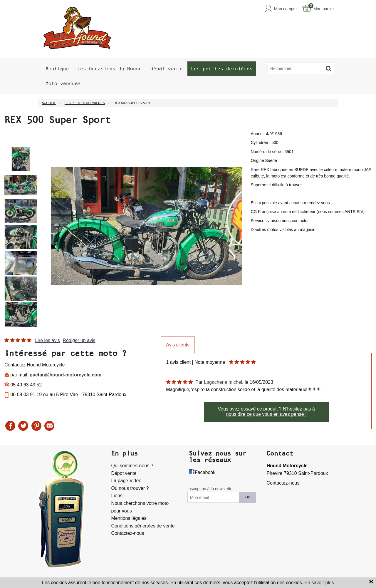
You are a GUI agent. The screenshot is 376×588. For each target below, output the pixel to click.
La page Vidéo (126, 481)
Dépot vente (124, 473)
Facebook (205, 472)
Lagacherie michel (223, 382)
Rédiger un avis (79, 340)
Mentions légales (129, 518)
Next (42, 229)
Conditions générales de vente (143, 526)
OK (248, 497)
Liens (117, 496)
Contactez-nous (127, 533)
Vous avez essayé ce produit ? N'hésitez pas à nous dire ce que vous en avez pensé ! (266, 412)
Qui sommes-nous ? (132, 466)
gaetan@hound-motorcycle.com (66, 375)
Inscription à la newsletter (211, 489)
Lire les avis (47, 340)
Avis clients (178, 345)
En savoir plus (319, 583)
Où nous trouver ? (130, 488)
